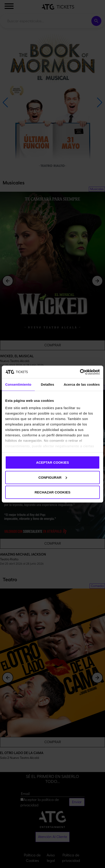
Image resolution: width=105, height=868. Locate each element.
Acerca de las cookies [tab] (82, 384)
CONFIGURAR (53, 477)
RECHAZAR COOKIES (52, 492)
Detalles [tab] (47, 384)
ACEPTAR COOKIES (53, 462)
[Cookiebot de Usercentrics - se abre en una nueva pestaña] (80, 372)
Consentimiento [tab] (18, 384)
